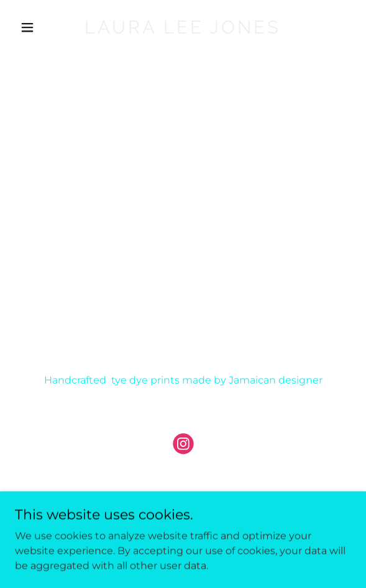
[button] (40, 27)
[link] (183, 30)
